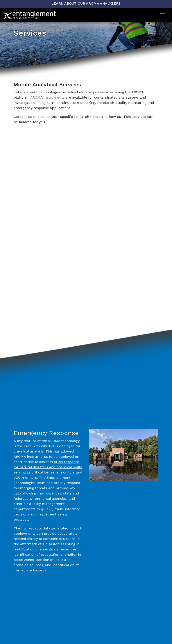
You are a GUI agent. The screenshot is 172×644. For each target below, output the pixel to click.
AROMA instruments (47, 97)
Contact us (23, 117)
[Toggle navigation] (162, 15)
